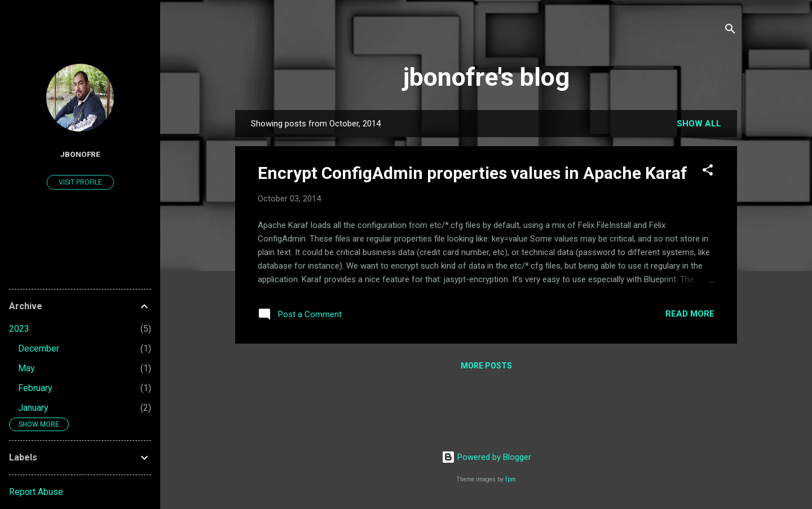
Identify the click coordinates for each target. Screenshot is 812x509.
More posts (486, 366)
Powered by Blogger (486, 457)
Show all (699, 124)
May (27, 368)
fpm (511, 479)
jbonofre (80, 154)
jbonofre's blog (486, 77)
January (33, 408)
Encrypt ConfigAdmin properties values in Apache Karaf (473, 173)
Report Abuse (36, 492)
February (35, 388)
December (39, 348)
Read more (690, 314)
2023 (19, 329)
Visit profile (80, 182)
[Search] (730, 31)
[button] (708, 172)
